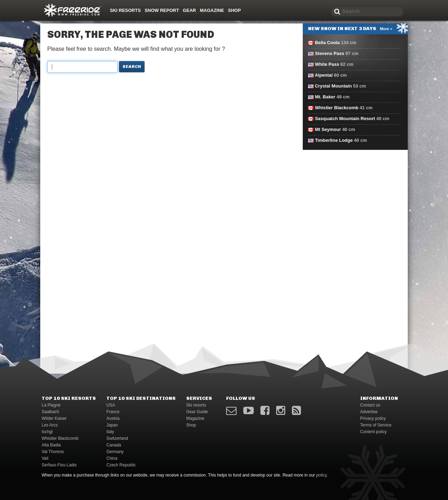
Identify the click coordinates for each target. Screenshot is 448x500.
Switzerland (117, 438)
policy (321, 475)
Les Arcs (50, 425)
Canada (114, 445)
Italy (110, 432)
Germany (115, 452)
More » (386, 29)
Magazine (212, 10)
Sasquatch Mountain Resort (345, 119)
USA (111, 405)
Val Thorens (53, 452)
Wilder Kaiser (54, 418)
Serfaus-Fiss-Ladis (59, 465)
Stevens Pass (330, 53)
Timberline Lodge (334, 140)
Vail (45, 458)
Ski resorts (125, 10)
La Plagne (51, 405)
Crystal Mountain (333, 86)
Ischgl (47, 432)
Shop (234, 10)
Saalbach (50, 412)
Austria (113, 418)
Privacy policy (373, 418)
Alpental (324, 75)
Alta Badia (51, 445)
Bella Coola (327, 43)
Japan (112, 425)
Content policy (373, 432)
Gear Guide (197, 412)
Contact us (370, 405)
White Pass (327, 64)
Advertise (369, 412)
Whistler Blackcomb (337, 108)
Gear (189, 10)
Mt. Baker (325, 97)
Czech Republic (121, 465)
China (112, 458)
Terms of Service (376, 425)
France (113, 412)
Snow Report (162, 10)
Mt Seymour (328, 129)
